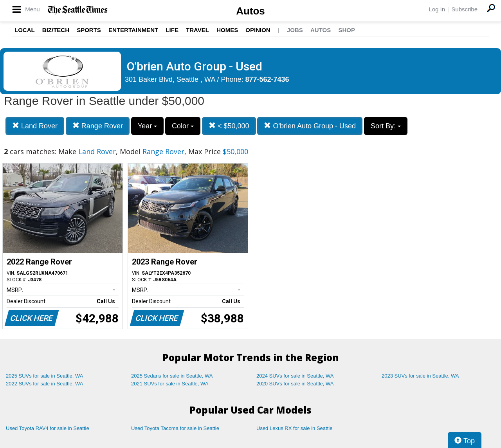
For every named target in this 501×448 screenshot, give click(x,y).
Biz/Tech (56, 30)
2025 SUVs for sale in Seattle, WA (45, 376)
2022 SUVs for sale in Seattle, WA (45, 384)
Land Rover (35, 126)
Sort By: (386, 126)
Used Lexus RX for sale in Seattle (294, 428)
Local (25, 30)
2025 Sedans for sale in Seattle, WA (172, 376)
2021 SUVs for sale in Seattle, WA (170, 384)
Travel (197, 30)
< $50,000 (229, 126)
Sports (89, 30)
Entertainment (133, 30)
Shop (347, 30)
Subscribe (464, 9)
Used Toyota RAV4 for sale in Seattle (48, 428)
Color (183, 126)
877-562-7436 (267, 79)
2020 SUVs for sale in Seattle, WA (295, 384)
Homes (227, 30)
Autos (250, 11)
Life (172, 30)
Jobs (295, 30)
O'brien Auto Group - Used (310, 126)
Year (147, 126)
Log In (437, 9)
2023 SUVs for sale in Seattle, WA (420, 376)
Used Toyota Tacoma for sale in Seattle (175, 428)
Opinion (258, 30)
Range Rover (98, 126)
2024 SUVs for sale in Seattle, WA (295, 376)
